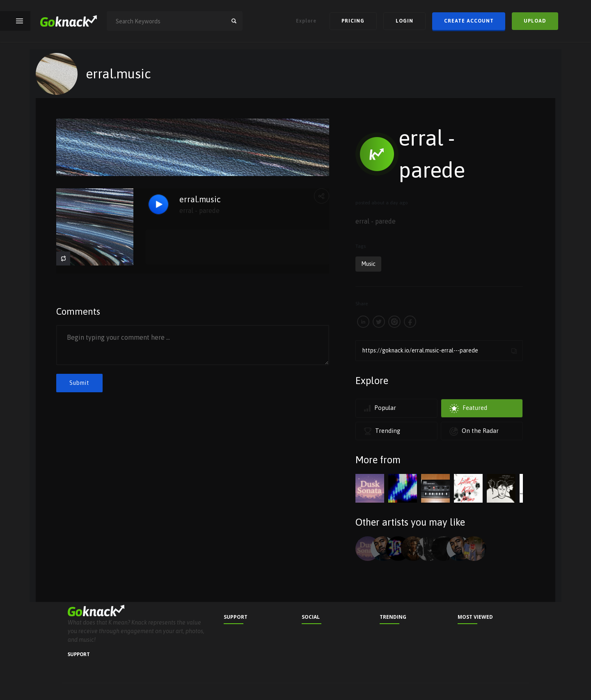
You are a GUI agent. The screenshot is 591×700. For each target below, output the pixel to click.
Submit (79, 383)
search (234, 21)
